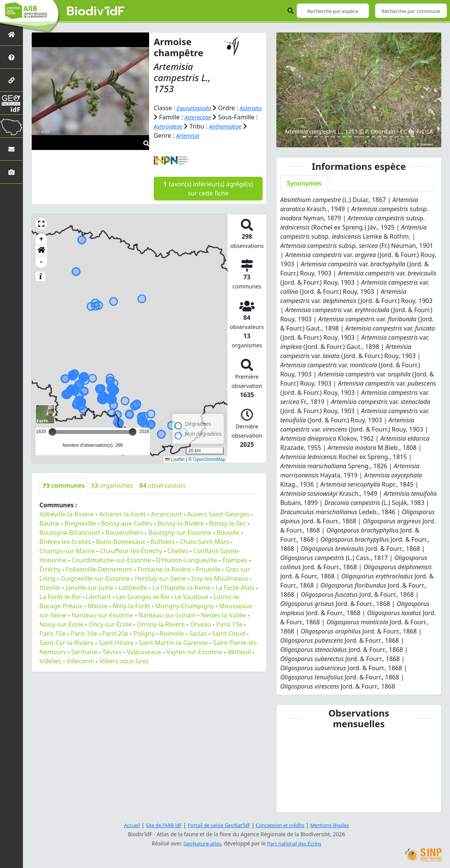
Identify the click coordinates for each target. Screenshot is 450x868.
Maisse (98, 606)
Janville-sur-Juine (90, 587)
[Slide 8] (344, 137)
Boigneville (80, 523)
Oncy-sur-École (110, 624)
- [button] (41, 262)
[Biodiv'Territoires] (11, 126)
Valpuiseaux (144, 651)
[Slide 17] (396, 137)
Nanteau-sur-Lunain (167, 615)
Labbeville (133, 587)
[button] (41, 223)
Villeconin (80, 661)
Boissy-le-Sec (228, 523)
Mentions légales (338, 825)
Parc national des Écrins (296, 843)
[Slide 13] (373, 137)
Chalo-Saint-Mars (205, 541)
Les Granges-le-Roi (143, 596)
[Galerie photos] (11, 172)
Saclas (198, 633)
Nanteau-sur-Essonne (102, 615)
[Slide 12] (368, 137)
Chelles (178, 550)
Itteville (50, 587)
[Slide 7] (339, 137)
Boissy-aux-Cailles (127, 523)
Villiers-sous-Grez (124, 661)
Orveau (201, 624)
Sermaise (84, 651)
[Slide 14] (379, 137)
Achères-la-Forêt (122, 514)
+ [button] (41, 239)
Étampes (235, 560)
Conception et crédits (284, 825)
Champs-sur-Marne (67, 550)
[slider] (133, 432)
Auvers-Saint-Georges (219, 514)
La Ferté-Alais (235, 587)
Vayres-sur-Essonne (194, 651)
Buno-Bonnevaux (121, 541)
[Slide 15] (385, 137)
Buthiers (163, 541)
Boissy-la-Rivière (180, 523)
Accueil (123, 825)
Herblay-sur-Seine (161, 578)
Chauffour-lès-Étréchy (131, 550)
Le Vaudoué (192, 596)
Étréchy (50, 569)
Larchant (98, 596)
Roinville (172, 633)
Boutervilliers (124, 532)
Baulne (49, 523)
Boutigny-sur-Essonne (180, 532)
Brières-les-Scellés (65, 541)
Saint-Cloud (228, 633)
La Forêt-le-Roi (60, 596)
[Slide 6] (333, 137)
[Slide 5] (327, 137)
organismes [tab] (112, 485)
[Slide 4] (321, 137)
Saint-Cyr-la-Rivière (67, 642)
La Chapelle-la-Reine (181, 587)
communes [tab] (64, 485)
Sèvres (112, 651)
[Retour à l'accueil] (11, 34)
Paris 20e (115, 633)
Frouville (208, 569)
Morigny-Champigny (185, 606)
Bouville (228, 532)
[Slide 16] (391, 137)
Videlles (50, 661)
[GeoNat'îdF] (11, 103)
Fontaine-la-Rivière (164, 569)
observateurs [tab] (163, 485)
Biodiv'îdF (96, 11)
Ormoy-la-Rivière (161, 624)
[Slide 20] (413, 137)
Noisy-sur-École (62, 624)
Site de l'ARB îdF (157, 825)
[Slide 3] (316, 137)
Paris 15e (53, 633)
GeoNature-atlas (200, 843)
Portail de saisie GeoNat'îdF (217, 825)
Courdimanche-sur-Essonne (111, 560)
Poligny (144, 633)
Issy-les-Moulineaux (220, 578)
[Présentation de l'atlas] (11, 57)
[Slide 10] (356, 137)
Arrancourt (166, 514)
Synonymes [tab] (304, 183)
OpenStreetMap (209, 459)
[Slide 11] (361, 137)
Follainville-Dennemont (99, 569)
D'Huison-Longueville (186, 560)
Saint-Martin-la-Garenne (173, 642)
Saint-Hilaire (116, 642)
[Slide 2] (310, 137)
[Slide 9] (350, 137)
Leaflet (175, 459)
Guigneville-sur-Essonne (95, 578)
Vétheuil (239, 651)
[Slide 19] (408, 137)
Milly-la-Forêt (132, 606)
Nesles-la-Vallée (224, 615)
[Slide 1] (304, 137)
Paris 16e (84, 633)
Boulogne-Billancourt (70, 532)
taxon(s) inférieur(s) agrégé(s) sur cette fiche (208, 188)
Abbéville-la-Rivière (67, 514)
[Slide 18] (402, 137)
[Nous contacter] (11, 149)
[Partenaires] (11, 80)
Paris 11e (230, 624)
